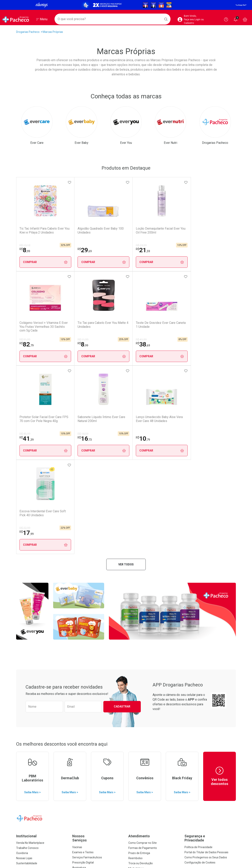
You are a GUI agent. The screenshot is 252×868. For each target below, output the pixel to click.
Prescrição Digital (83, 674)
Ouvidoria (22, 665)
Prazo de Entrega (139, 665)
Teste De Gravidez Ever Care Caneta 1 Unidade (36, 325)
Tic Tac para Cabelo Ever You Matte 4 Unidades (212, 230)
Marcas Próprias (53, 32)
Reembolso (135, 670)
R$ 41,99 (25, 340)
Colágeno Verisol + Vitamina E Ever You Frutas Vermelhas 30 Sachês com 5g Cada (169, 232)
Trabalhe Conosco (27, 659)
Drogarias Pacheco (28, 32)
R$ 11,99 (200, 245)
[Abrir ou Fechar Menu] (42, 19)
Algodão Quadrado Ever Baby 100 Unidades (79, 230)
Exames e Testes (83, 664)
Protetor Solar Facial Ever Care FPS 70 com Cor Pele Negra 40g (82, 326)
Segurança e (210, 650)
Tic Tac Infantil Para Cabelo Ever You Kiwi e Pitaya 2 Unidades (38, 232)
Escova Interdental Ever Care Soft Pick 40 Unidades (211, 326)
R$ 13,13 (25, 245)
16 (114, 344)
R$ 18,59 (113, 340)
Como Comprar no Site (143, 654)
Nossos (98, 650)
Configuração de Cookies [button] (200, 674)
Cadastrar (122, 518)
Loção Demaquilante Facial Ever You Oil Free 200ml (126, 230)
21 (114, 250)
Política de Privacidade (198, 659)
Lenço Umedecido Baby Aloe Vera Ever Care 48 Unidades (167, 326)
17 (202, 344)
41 (70, 344)
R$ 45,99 (69, 340)
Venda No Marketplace (30, 654)
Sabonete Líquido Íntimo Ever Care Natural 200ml (124, 325)
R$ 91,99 (156, 245)
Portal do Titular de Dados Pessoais (206, 664)
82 (158, 250)
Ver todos (126, 376)
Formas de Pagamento (143, 659)
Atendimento (139, 648)
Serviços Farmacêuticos (87, 669)
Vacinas (77, 659)
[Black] (126, 5)
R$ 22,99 (200, 340)
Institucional (26, 648)
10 (158, 344)
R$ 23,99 (113, 245)
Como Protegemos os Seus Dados (206, 669)
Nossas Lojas (24, 670)
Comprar (38, 262)
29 (70, 250)
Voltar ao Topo (126, 818)
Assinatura (79, 679)
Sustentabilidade (27, 675)
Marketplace (136, 680)
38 (27, 344)
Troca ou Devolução (141, 675)
